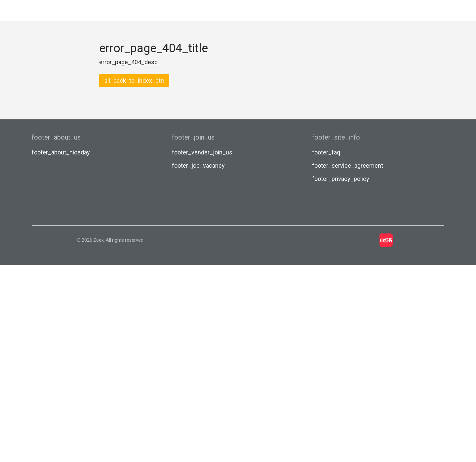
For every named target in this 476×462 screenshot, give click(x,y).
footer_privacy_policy (341, 179)
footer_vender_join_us (202, 152)
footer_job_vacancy (198, 166)
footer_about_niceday (61, 152)
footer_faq (326, 152)
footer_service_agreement (348, 166)
